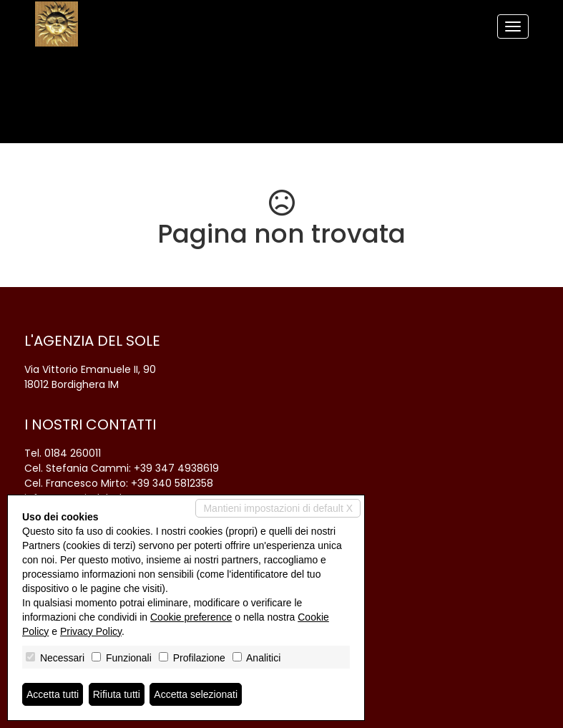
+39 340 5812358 (172, 483)
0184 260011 (73, 453)
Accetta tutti (53, 694)
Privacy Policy (91, 631)
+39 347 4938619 (176, 468)
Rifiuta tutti (117, 694)
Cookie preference (191, 617)
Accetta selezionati (196, 694)
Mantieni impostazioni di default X (278, 508)
